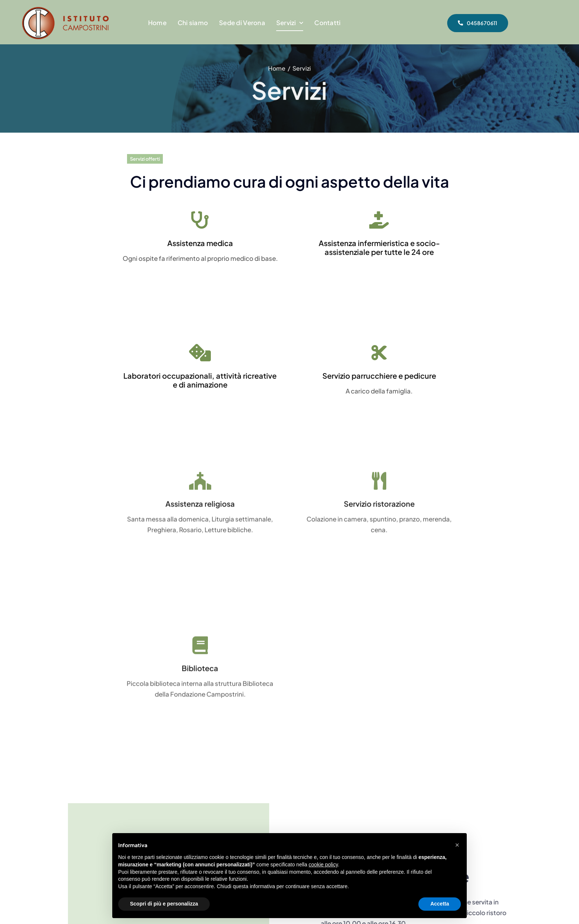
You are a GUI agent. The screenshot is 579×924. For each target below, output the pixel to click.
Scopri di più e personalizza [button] (164, 904)
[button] (457, 845)
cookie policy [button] (323, 865)
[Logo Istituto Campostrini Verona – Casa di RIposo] (66, 10)
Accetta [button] (440, 904)
